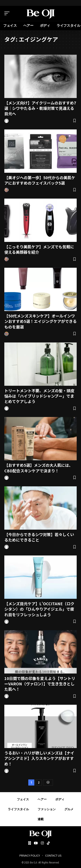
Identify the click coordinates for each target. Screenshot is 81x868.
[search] (73, 13)
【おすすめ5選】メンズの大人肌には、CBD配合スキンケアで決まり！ (39, 468)
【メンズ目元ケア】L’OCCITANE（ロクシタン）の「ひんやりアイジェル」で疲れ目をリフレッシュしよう (39, 609)
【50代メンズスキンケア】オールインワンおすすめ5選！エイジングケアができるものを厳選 (40, 321)
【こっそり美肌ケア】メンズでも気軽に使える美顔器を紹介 (39, 249)
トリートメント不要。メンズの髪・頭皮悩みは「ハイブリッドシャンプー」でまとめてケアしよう (39, 396)
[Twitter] (30, 843)
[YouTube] (36, 843)
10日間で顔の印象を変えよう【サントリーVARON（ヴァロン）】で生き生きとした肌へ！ (40, 684)
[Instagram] (42, 843)
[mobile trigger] (8, 13)
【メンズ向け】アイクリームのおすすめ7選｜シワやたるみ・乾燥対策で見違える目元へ (40, 108)
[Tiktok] (48, 843)
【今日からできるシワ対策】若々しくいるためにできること (39, 537)
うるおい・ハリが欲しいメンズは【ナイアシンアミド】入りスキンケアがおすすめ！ (39, 758)
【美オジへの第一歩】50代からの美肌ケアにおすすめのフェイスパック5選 (40, 180)
